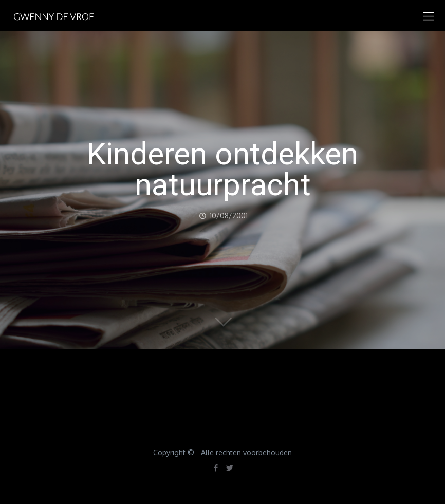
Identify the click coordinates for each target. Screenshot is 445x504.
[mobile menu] (429, 15)
